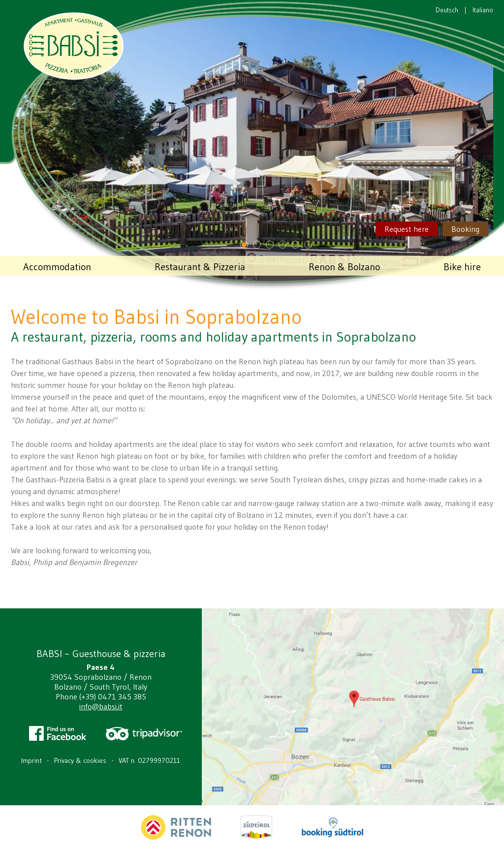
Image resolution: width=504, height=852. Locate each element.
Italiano (483, 10)
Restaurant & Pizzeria (200, 267)
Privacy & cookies (80, 760)
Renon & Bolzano (344, 267)
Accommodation (57, 267)
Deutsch (447, 10)
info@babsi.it (101, 706)
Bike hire (462, 267)
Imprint (31, 760)
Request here (407, 229)
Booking (465, 229)
